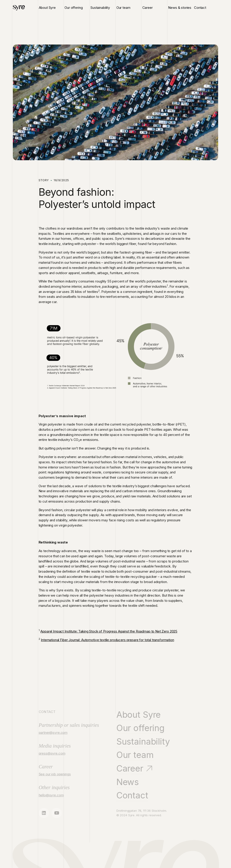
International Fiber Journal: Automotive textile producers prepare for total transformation (107, 640)
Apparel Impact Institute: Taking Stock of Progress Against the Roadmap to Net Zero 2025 (109, 631)
